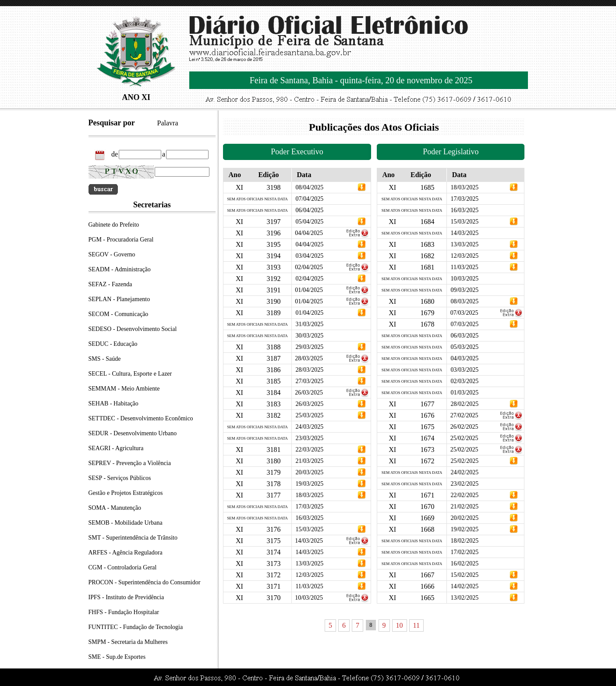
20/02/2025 (464, 518)
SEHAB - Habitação (113, 403)
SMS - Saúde (105, 359)
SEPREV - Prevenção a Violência (130, 463)
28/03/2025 (309, 358)
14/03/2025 (309, 541)
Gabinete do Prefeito (114, 225)
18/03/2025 (309, 495)
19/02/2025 (464, 529)
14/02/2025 (464, 586)
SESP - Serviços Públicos (120, 478)
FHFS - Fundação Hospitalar (124, 612)
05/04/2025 (309, 222)
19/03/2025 (309, 484)
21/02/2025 (464, 507)
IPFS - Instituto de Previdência (126, 597)
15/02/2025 (464, 575)
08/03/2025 (464, 301)
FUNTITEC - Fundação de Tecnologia (136, 627)
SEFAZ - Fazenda (110, 284)
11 (416, 625)
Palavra (168, 123)
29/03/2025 (309, 347)
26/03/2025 (309, 393)
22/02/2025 (464, 495)
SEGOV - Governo (112, 254)
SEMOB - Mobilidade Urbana (126, 523)
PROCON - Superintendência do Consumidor (145, 582)
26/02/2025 (464, 427)
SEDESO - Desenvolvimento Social (133, 329)
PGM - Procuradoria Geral (121, 240)
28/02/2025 (464, 404)
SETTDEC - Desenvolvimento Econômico (141, 418)
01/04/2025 (309, 290)
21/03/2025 (309, 461)
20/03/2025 (309, 472)
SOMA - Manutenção (115, 508)
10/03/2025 (309, 598)
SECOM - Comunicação (119, 314)
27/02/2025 (464, 415)
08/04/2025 (309, 187)
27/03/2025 (309, 381)
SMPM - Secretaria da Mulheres (128, 642)
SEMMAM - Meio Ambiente (124, 389)
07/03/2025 (464, 313)
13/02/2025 (464, 598)
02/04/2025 (309, 267)
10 (400, 625)
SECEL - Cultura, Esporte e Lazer (130, 374)
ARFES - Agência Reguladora (126, 553)
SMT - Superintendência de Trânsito (133, 538)
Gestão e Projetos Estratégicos (126, 493)
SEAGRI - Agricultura (116, 448)
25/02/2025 (464, 438)
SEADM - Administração (120, 269)
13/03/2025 (309, 563)
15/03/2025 (309, 529)
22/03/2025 (309, 450)
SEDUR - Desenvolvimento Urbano (133, 433)
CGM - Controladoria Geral (123, 567)
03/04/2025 (309, 256)
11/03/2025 (309, 586)
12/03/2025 (309, 575)
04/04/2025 (309, 233)
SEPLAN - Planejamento (119, 299)
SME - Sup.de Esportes (117, 657)
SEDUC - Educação (113, 344)
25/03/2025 (309, 415)
